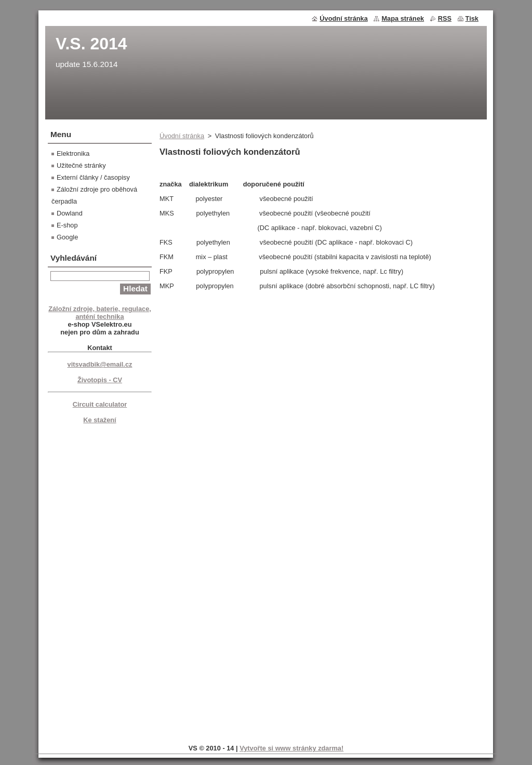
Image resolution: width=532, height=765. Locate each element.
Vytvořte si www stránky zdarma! (291, 748)
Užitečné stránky (81, 165)
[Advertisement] (100, 582)
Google (67, 237)
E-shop (67, 225)
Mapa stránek (403, 18)
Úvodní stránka (182, 136)
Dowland (70, 213)
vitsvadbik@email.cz (100, 364)
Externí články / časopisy (93, 177)
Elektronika (73, 153)
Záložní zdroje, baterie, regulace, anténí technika (100, 313)
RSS (445, 18)
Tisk (472, 18)
